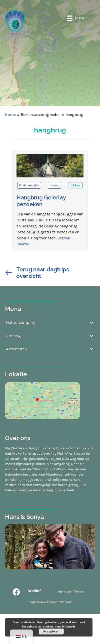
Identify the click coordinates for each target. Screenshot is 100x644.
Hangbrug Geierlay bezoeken (41, 201)
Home (10, 115)
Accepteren (51, 632)
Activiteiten (16, 349)
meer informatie (65, 627)
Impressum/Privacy (71, 592)
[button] (16, 592)
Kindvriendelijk (29, 185)
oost (56, 185)
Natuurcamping (21, 322)
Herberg (13, 336)
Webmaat (67, 602)
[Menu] (76, 18)
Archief (34, 591)
